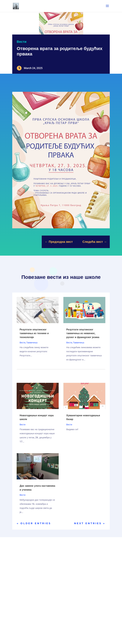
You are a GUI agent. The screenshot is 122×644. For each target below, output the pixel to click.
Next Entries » (90, 523)
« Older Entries (34, 523)
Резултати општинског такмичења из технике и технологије (34, 333)
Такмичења (32, 343)
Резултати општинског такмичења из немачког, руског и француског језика (83, 333)
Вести (22, 42)
